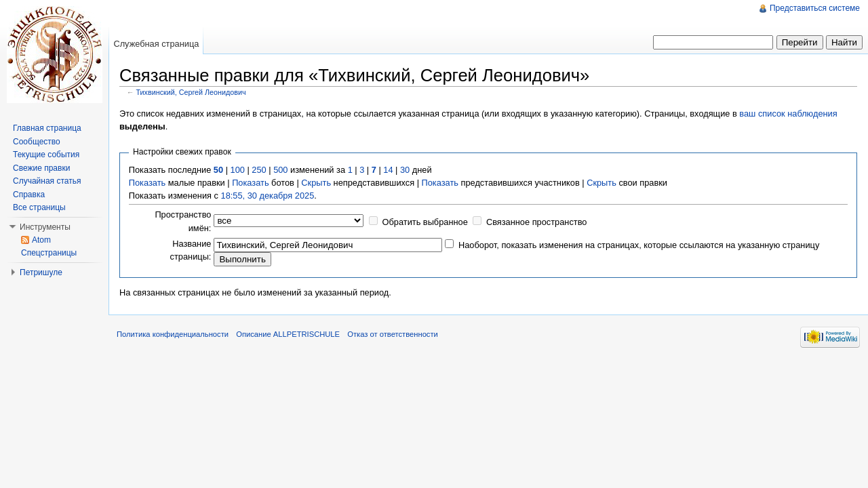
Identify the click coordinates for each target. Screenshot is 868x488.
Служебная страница (156, 44)
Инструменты (45, 227)
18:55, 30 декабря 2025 (268, 196)
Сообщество (37, 142)
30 (405, 170)
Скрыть (316, 183)
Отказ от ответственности (393, 334)
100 (238, 170)
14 (388, 170)
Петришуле (41, 272)
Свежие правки (41, 168)
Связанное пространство (537, 222)
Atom (41, 240)
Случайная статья (47, 181)
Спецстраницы (49, 253)
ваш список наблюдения (788, 114)
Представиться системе (815, 8)
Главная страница (47, 128)
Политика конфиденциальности (173, 334)
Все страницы (39, 207)
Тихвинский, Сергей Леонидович (191, 92)
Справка (29, 195)
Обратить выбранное (425, 222)
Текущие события (46, 155)
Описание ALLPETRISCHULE (288, 334)
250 (259, 170)
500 (280, 170)
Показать (147, 183)
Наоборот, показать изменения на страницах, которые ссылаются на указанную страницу (639, 245)
